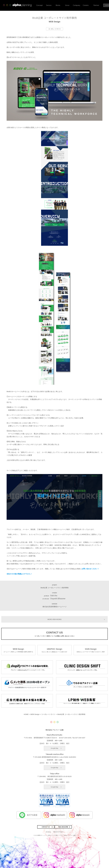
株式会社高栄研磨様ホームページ (55, 606)
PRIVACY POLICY (58, 832)
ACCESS (48, 832)
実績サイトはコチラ (55, 496)
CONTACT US (54, 634)
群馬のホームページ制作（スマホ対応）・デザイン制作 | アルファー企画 (57, 835)
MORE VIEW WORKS (54, 619)
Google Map (54, 748)
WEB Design (18, 650)
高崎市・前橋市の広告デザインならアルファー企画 (17, 5)
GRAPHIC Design (54, 650)
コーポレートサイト (55, 29)
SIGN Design (91, 650)
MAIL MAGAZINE (63, 827)
